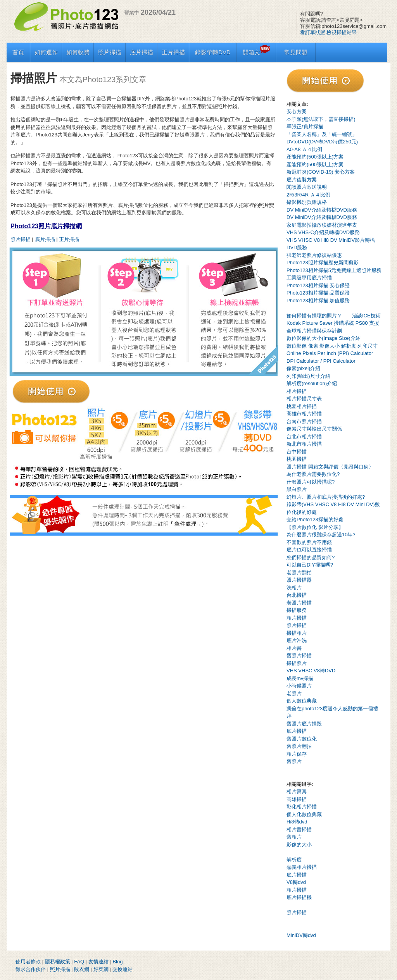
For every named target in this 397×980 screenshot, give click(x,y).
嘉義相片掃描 (302, 867)
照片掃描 (110, 52)
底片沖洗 (297, 640)
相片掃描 (297, 391)
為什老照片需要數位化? (313, 474)
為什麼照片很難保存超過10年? (321, 535)
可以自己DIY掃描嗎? (310, 565)
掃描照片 (297, 663)
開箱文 (256, 52)
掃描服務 (297, 610)
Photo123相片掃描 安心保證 (318, 285)
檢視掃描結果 (342, 32)
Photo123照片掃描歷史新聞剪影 (323, 263)
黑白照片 (297, 489)
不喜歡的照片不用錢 (309, 542)
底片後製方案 (302, 180)
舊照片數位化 (302, 739)
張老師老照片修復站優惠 (314, 255)
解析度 (294, 860)
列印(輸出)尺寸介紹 (308, 376)
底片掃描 (142, 52)
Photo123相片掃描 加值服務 (318, 301)
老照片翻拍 (299, 573)
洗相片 (294, 588)
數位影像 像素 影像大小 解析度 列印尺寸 (332, 346)
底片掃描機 (299, 897)
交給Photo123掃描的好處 (315, 519)
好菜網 (101, 969)
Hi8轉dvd (297, 822)
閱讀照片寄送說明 (307, 187)
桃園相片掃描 (302, 406)
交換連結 (123, 969)
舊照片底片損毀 (304, 724)
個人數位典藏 (302, 701)
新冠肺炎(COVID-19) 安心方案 (321, 172)
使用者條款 (28, 962)
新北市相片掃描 (304, 444)
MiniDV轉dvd (301, 935)
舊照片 (294, 761)
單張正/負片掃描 (305, 127)
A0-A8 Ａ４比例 (304, 149)
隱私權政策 (58, 962)
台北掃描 (297, 595)
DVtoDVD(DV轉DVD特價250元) (322, 142)
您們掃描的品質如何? (311, 557)
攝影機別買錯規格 (307, 202)
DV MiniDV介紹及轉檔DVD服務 (322, 210)
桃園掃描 (297, 459)
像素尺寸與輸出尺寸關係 (314, 429)
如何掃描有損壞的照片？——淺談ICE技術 (334, 316)
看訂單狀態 (313, 32)
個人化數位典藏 (304, 814)
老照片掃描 (299, 603)
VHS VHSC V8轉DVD (311, 671)
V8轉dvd (296, 882)
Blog (117, 962)
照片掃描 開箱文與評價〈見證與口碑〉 (330, 467)
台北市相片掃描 (304, 437)
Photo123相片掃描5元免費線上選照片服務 (334, 270)
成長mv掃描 (300, 678)
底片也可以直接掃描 (309, 550)
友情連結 (98, 962)
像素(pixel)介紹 (303, 368)
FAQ (79, 962)
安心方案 (297, 111)
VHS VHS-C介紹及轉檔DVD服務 (323, 232)
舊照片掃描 (299, 655)
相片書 (294, 648)
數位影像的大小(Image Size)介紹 (324, 338)
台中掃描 (297, 452)
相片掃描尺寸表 (304, 399)
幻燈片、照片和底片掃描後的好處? (326, 497)
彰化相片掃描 (302, 807)
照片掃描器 (299, 580)
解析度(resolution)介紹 (312, 383)
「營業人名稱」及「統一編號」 (322, 134)
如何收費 (78, 52)
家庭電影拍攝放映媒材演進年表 (322, 225)
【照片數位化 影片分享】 (315, 527)
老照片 (294, 693)
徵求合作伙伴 (31, 969)
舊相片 (294, 837)
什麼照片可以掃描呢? (311, 482)
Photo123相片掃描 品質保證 (318, 293)
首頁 (18, 52)
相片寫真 (297, 791)
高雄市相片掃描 (304, 414)
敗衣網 (82, 969)
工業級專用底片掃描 (309, 278)
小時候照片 (299, 686)
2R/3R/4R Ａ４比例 (308, 195)
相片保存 (297, 754)
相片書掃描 (299, 829)
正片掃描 (173, 52)
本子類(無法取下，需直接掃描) (321, 119)
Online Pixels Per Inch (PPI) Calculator (330, 353)
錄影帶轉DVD (213, 52)
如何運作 (46, 52)
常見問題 (296, 52)
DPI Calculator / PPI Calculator (321, 361)
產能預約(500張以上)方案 (315, 157)
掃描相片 (297, 633)
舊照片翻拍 (299, 746)
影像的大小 (299, 845)
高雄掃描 (297, 799)
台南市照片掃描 (304, 421)
